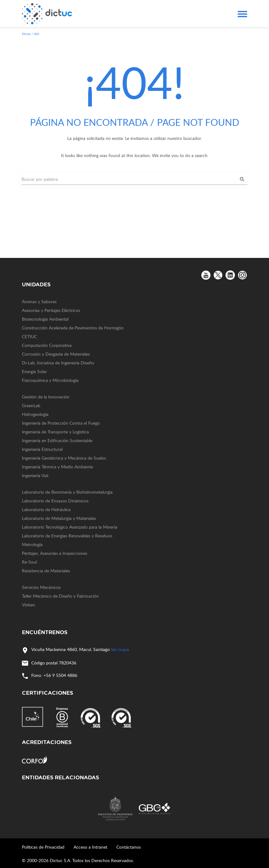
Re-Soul (29, 562)
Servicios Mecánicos (41, 587)
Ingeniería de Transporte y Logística (55, 432)
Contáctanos (129, 847)
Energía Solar (34, 371)
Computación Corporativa (47, 345)
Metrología (32, 544)
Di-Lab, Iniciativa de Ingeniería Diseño (58, 363)
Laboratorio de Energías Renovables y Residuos (67, 536)
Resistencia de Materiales (46, 571)
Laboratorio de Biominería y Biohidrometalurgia (67, 492)
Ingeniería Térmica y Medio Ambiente (57, 467)
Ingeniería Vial (35, 475)
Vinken (28, 605)
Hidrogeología (35, 414)
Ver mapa (120, 649)
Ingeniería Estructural (42, 449)
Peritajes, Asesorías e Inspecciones (55, 553)
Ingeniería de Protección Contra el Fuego (61, 423)
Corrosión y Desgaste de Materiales (56, 354)
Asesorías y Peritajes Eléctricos (51, 310)
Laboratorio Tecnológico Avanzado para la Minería (70, 527)
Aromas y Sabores (39, 301)
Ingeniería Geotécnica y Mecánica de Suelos (64, 458)
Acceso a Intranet (90, 847)
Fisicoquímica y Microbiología (50, 380)
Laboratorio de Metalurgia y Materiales (59, 518)
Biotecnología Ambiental (45, 319)
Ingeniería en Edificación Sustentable (57, 440)
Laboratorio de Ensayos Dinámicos (55, 501)
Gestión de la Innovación (46, 397)
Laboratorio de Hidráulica (46, 509)
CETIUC (29, 336)
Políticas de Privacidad (43, 847)
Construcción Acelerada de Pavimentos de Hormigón (73, 328)
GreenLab (31, 405)
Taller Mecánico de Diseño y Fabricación (60, 596)
